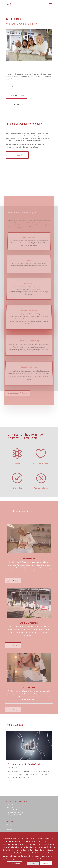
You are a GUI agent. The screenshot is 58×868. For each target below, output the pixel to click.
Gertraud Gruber (16, 96)
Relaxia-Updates (16, 105)
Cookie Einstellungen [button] (15, 863)
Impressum (9, 829)
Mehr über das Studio (17, 155)
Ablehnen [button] (46, 863)
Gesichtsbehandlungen (29, 308)
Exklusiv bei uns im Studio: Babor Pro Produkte (25, 764)
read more (11, 780)
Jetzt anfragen (13, 581)
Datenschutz (9, 825)
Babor (11, 86)
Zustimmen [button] (33, 863)
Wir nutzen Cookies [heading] (10, 835)
